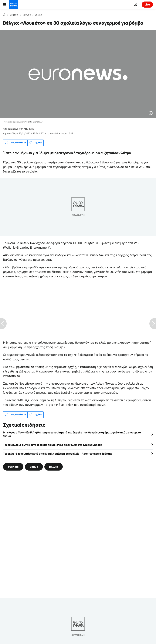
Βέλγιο (38, 15)
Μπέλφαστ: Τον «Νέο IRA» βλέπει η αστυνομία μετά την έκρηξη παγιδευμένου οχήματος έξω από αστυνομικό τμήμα (72, 434)
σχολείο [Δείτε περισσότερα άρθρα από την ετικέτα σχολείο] (13, 466)
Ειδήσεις (14, 15)
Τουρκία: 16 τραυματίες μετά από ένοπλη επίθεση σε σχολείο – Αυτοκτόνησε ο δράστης (58, 454)
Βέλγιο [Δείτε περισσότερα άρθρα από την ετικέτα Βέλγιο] (54, 466)
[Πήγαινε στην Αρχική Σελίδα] (14, 5)
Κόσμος (27, 15)
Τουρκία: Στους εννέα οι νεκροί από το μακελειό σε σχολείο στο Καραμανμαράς (53, 445)
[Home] (4, 15)
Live (147, 4)
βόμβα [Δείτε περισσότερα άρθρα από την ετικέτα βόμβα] (34, 466)
